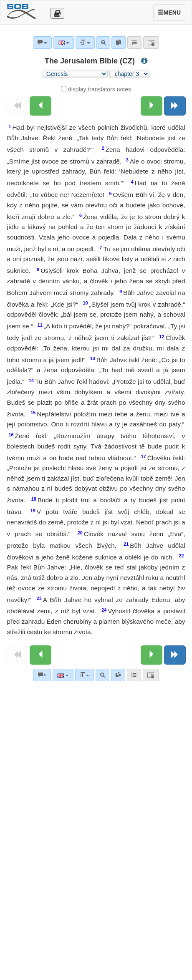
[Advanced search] (102, 675)
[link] (118, 675)
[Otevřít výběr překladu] (57, 13)
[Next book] (175, 106)
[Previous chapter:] (40, 106)
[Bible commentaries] (42, 675)
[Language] (63, 675)
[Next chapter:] (152, 106)
